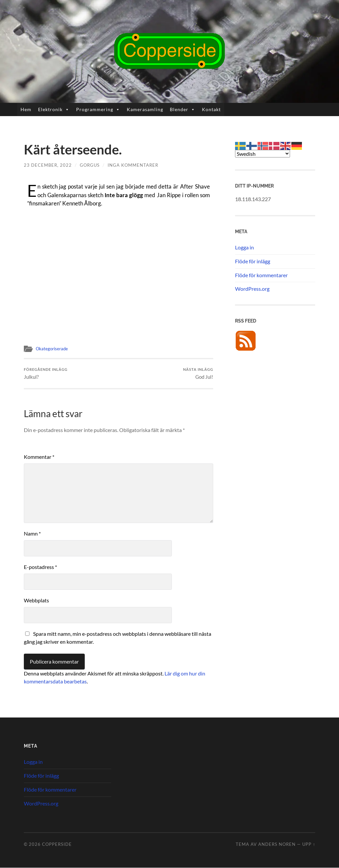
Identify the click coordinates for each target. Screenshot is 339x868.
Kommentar (39, 457)
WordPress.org (252, 289)
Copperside (57, 845)
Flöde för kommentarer (261, 275)
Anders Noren (277, 845)
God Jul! (198, 374)
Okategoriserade (53, 349)
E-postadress (40, 567)
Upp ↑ (309, 845)
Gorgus (90, 165)
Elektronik (54, 109)
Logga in (244, 247)
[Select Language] (263, 154)
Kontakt (211, 109)
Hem (26, 109)
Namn (32, 534)
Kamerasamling (145, 109)
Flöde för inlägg (253, 261)
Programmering (98, 109)
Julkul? (46, 374)
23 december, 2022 (48, 165)
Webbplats (36, 601)
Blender (183, 109)
